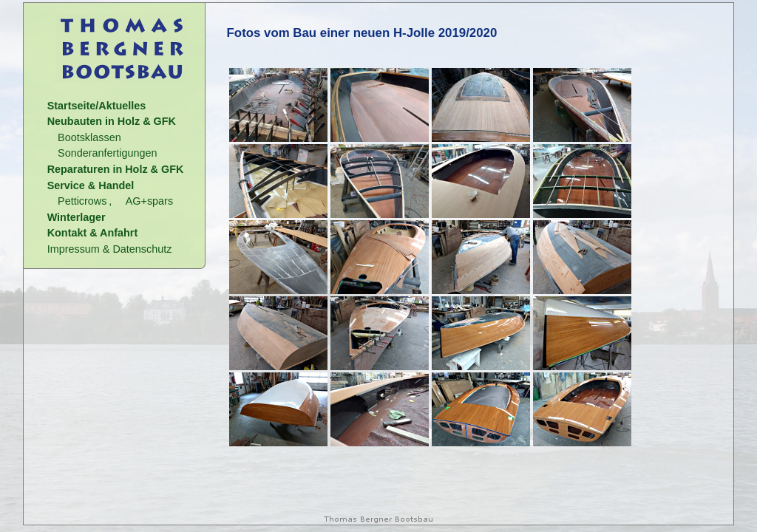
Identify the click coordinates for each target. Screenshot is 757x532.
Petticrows (82, 201)
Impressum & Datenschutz (110, 249)
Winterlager (77, 217)
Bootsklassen (89, 137)
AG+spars (149, 201)
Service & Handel (91, 185)
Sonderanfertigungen (107, 153)
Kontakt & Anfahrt (93, 233)
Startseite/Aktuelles (97, 106)
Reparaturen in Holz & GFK (116, 169)
